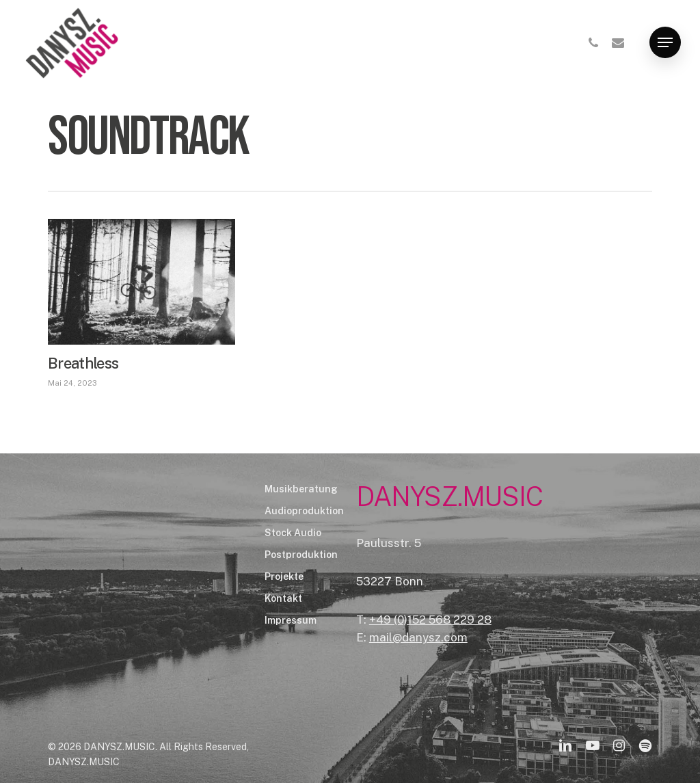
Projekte (284, 576)
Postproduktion (301, 555)
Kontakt (283, 598)
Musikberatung (301, 489)
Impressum (291, 620)
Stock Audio (293, 533)
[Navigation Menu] (665, 43)
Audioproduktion (304, 511)
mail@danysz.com (418, 637)
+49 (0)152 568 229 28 (430, 620)
